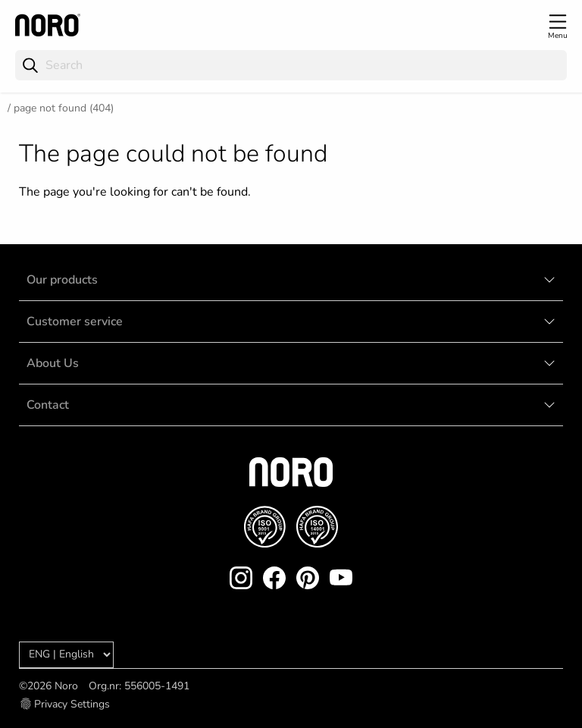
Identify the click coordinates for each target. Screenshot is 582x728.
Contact (48, 405)
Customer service (75, 322)
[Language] (66, 655)
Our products (62, 280)
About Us (53, 363)
